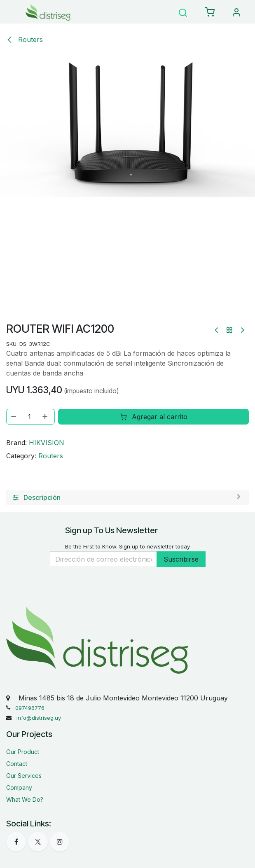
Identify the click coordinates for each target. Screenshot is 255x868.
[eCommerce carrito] (210, 12)
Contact (17, 764)
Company (19, 787)
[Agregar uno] (46, 417)
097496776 (30, 708)
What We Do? (25, 799)
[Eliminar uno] (14, 417)
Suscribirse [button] (181, 559)
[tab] (127, 498)
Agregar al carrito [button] (154, 417)
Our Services (24, 776)
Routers (25, 40)
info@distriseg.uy (39, 718)
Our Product (23, 752)
